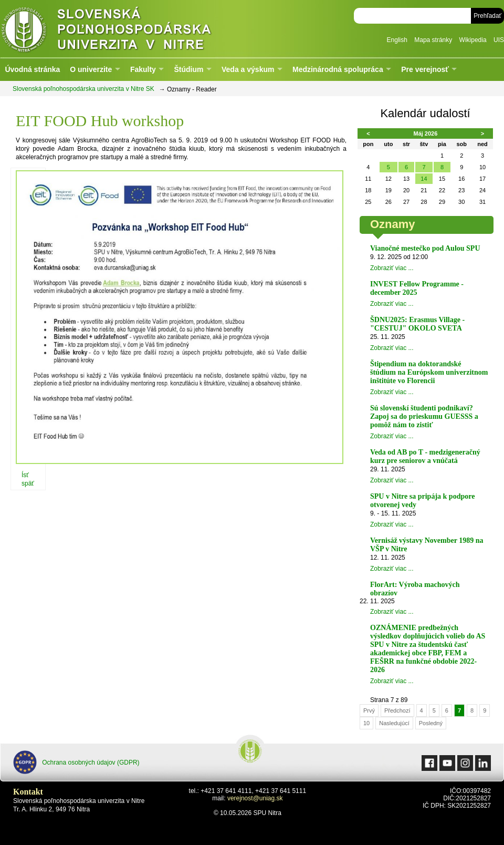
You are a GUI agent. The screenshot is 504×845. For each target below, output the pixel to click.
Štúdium (188, 69)
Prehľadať (487, 16)
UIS (499, 40)
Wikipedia (473, 40)
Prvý (369, 710)
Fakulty (143, 69)
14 (424, 179)
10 (366, 723)
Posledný (431, 723)
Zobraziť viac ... (392, 268)
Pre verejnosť (425, 69)
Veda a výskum (248, 69)
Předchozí (397, 710)
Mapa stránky (433, 40)
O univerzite (91, 69)
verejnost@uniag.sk (255, 798)
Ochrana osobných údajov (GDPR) (76, 762)
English (397, 40)
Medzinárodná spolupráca (338, 69)
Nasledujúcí (394, 723)
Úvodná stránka (32, 69)
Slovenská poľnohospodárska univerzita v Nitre (129, 29)
